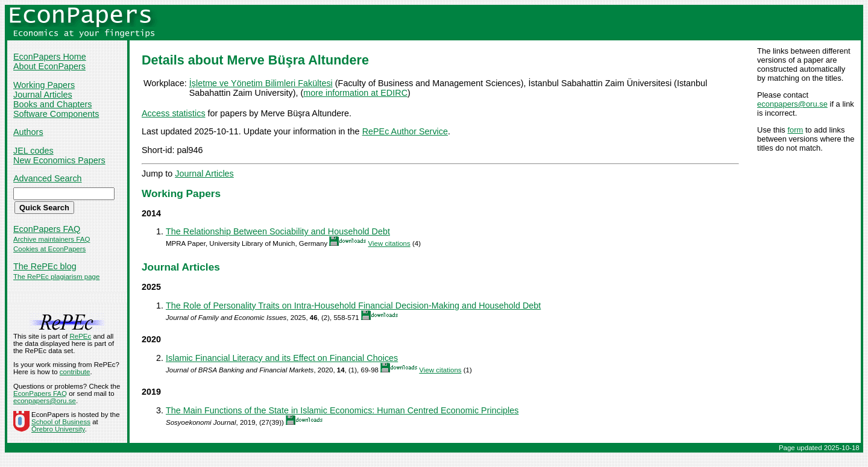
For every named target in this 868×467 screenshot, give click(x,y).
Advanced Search (48, 178)
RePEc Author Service (405, 131)
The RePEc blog (45, 266)
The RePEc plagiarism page (56, 277)
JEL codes (33, 151)
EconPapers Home (50, 57)
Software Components (56, 114)
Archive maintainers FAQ (52, 239)
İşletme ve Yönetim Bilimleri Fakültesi (261, 83)
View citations (389, 243)
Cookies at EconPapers (49, 249)
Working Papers (44, 85)
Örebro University (58, 429)
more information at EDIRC (355, 93)
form (795, 130)
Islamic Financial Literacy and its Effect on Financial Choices (282, 358)
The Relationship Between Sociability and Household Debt (278, 231)
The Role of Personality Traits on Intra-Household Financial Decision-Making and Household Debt (353, 306)
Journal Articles (43, 95)
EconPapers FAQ (47, 229)
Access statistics (174, 113)
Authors (28, 132)
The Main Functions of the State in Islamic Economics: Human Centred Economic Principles (342, 410)
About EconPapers (49, 66)
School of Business (61, 422)
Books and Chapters (52, 104)
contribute (75, 372)
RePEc (80, 336)
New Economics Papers (59, 160)
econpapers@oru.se (792, 104)
